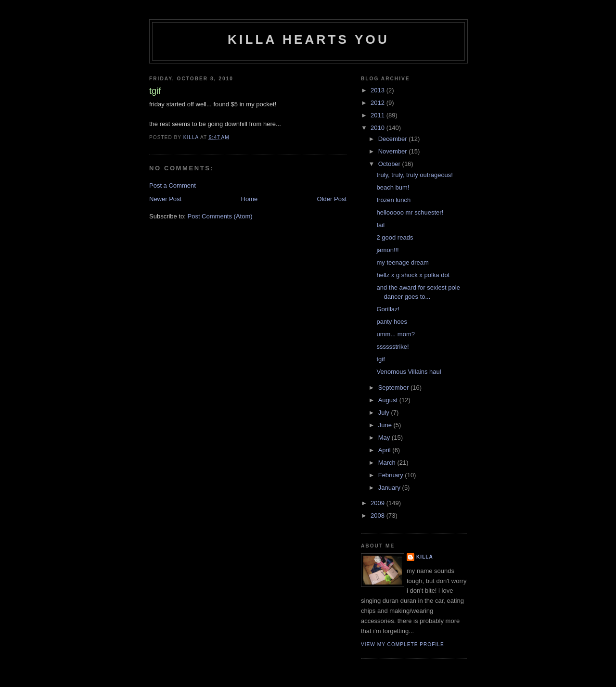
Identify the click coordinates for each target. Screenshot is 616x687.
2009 (379, 503)
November (394, 151)
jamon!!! (387, 250)
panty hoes (392, 322)
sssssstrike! (392, 347)
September (394, 388)
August (389, 400)
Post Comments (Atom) (220, 216)
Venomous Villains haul (409, 372)
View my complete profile (403, 644)
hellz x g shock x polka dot (413, 275)
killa (425, 557)
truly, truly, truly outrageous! (414, 175)
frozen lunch (393, 200)
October (390, 164)
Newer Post (165, 199)
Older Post (332, 199)
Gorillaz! (388, 309)
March (388, 463)
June (386, 425)
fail (380, 225)
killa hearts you (308, 39)
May (385, 438)
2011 (379, 115)
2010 (379, 128)
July (385, 413)
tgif (380, 359)
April (385, 450)
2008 (379, 515)
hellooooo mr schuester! (410, 212)
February (392, 475)
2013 (379, 90)
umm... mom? (395, 334)
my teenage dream (402, 262)
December (394, 139)
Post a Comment (173, 185)
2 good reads (395, 237)
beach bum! (393, 187)
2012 (379, 103)
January (390, 488)
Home (250, 199)
